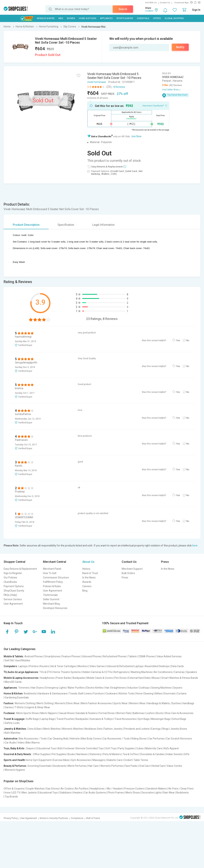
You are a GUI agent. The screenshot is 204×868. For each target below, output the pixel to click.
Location (149, 11)
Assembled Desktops (157, 666)
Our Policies (10, 578)
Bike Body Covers (91, 739)
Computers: (11, 666)
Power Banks (63, 678)
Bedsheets (30, 693)
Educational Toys (46, 748)
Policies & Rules (52, 586)
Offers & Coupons (14, 789)
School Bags (179, 719)
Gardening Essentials (17, 697)
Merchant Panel (52, 569)
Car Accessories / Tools (116, 739)
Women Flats (124, 713)
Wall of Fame (93, 818)
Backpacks (79, 678)
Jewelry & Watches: (15, 729)
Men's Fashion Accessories (96, 703)
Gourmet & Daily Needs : (18, 754)
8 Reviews (119, 87)
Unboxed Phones (92, 656)
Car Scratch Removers (179, 739)
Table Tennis (141, 760)
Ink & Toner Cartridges (63, 666)
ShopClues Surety (14, 591)
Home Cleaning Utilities (149, 693)
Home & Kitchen (88, 18)
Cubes (140, 748)
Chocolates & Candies (152, 754)
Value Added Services (169, 656)
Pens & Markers (112, 754)
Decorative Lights (151, 793)
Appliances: (11, 688)
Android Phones (34, 656)
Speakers (192, 672)
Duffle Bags (32, 719)
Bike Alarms (33, 743)
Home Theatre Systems (67, 672)
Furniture (99, 693)
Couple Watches (35, 789)
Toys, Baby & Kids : (15, 748)
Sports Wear (120, 703)
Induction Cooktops (139, 688)
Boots (160, 713)
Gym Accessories (81, 760)
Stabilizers (65, 793)
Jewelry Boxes (179, 729)
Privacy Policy (11, 818)
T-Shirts (19, 707)
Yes (178, 340)
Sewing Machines (161, 688)
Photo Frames (116, 793)
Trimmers (24, 688)
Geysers (178, 688)
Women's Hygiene (15, 770)
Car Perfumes (156, 739)
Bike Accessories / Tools (33, 739)
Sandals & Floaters (86, 713)
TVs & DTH (45, 672)
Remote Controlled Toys (90, 748)
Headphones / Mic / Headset (106, 789)
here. (195, 546)
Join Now (136, 136)
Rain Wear (169, 793)
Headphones (47, 678)
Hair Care (93, 766)
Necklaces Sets (93, 729)
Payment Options (14, 586)
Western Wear (137, 703)
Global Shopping (174, 18)
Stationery (95, 754)
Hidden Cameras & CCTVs (97, 672)
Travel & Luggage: (14, 719)
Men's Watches (52, 729)
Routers (44, 666)
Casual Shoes (66, 713)
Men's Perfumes (77, 766)
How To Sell (50, 573)
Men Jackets (29, 793)
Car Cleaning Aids (58, 739)
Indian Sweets (174, 754)
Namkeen (82, 754)
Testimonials (50, 595)
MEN (61, 18)
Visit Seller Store (170, 90)
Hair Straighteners (115, 688)
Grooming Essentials (39, 766)
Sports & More (125, 18)
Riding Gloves (139, 739)
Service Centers (13, 599)
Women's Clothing (25, 703)
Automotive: (11, 739)
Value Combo (174, 766)
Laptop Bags (48, 719)
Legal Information (103, 225)
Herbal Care (158, 766)
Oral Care (145, 766)
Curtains (182, 693)
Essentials (143, 18)
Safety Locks (12, 723)
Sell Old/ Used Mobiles (17, 660)
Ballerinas (138, 713)
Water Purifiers (76, 688)
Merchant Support (132, 569)
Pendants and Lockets (137, 729)
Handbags (188, 703)
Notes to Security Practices (54, 818)
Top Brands (11, 797)
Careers (87, 586)
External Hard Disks (139, 678)
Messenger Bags (161, 719)
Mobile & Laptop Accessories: (21, 678)
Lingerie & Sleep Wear (38, 707)
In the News (89, 578)
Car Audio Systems (95, 793)
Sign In (196, 10)
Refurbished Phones (115, 656)
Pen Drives (120, 678)
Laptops (23, 666)
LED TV (16, 793)
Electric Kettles (95, 688)
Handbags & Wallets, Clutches (164, 703)
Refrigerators (121, 672)
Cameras (179, 672)
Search (123, 9)
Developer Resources (55, 608)
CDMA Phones (147, 656)
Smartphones (52, 656)
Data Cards (177, 666)
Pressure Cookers (134, 789)
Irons (8, 793)
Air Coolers (67, 789)
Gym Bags (144, 719)
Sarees (9, 707)
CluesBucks (10, 582)
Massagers (99, 760)
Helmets (75, 739)
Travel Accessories (125, 719)
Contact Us (165, 3)
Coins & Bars (35, 729)
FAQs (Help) (10, 595)
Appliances (106, 18)
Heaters (78, 793)
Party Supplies (126, 748)
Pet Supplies (59, 754)
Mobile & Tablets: (14, 656)
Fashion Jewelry (113, 729)
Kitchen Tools (126, 693)
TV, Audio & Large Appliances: (21, 672)
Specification (66, 225)
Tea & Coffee (130, 754)
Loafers (150, 713)
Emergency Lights (56, 688)
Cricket (128, 760)
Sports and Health (14, 760)
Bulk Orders (128, 573)
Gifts (187, 754)
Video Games (97, 666)
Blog (85, 591)
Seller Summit (51, 599)
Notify (180, 47)
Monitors (83, 666)
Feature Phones (71, 656)
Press (125, 578)
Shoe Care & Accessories (179, 713)
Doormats (169, 693)
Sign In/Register (13, 573)
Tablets (132, 656)
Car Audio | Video (14, 743)
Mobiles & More (46, 18)
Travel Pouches (65, 719)
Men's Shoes (133, 793)
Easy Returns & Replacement (20, 569)
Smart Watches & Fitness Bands (180, 678)
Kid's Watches (13, 733)
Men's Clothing (45, 703)
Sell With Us (151, 3)
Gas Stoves (53, 789)
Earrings (156, 729)
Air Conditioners (163, 672)
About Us (88, 562)
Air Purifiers (82, 789)
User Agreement (13, 604)
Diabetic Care (115, 760)
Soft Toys (111, 748)
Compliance (77, 818)
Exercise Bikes (61, 760)
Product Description (26, 225)
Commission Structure (56, 578)
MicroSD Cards (13, 682)
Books (71, 754)
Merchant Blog (51, 604)
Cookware (111, 693)
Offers (157, 18)
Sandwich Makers (156, 789)
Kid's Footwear (66, 748)
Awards (87, 582)
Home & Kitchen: (13, 693)
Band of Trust (90, 573)
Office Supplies (42, 754)
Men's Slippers (49, 713)
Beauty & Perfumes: (15, 766)
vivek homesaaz (97, 82)
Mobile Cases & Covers (100, 678)
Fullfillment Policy (53, 582)
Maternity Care (154, 748)
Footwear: (10, 713)
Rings (165, 729)
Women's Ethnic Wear (67, 703)
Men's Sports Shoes (28, 713)
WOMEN (71, 18)
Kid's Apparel (171, 748)
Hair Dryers (37, 688)
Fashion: (9, 703)
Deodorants (59, 766)
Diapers (31, 748)
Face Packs (131, 766)
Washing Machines (142, 672)
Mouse (156, 678)
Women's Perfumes (112, 766)
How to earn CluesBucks (155, 105)
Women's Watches (73, 729)
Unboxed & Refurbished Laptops (125, 666)
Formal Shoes (107, 713)
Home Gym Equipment (38, 760)
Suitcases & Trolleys (101, 719)
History (86, 569)
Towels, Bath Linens (80, 693)
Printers (34, 666)
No (188, 340)
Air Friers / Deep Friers (181, 789)
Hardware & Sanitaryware (53, 693)
